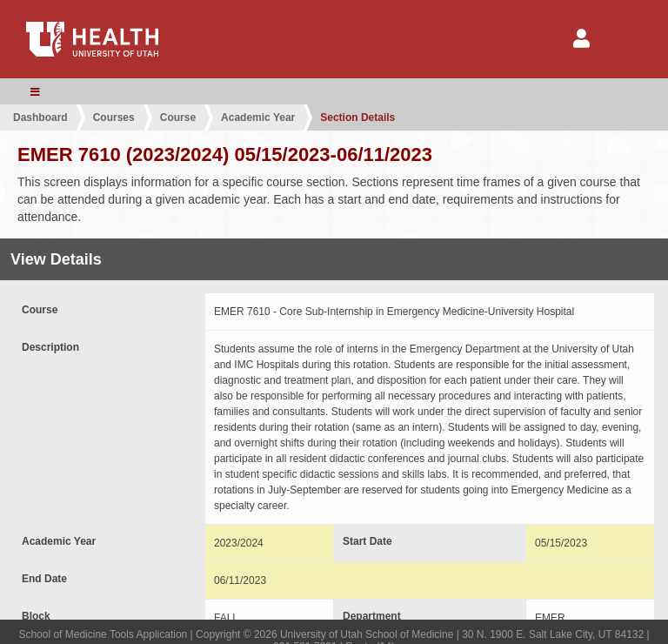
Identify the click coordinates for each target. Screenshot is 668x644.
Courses (114, 117)
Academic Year (258, 117)
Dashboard (40, 117)
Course (178, 117)
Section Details (357, 117)
